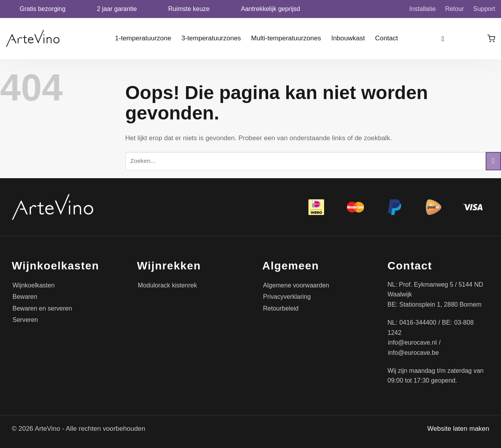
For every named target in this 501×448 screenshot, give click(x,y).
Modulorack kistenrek (167, 285)
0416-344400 (418, 322)
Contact (387, 38)
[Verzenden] (493, 161)
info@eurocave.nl (412, 342)
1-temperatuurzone (143, 38)
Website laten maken (458, 429)
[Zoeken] (446, 39)
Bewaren (25, 297)
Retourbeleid (281, 308)
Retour (454, 9)
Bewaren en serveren (42, 308)
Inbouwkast (348, 38)
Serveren (25, 320)
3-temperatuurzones (211, 38)
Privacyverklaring (287, 297)
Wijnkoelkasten (34, 285)
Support (484, 9)
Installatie (423, 9)
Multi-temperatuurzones (286, 38)
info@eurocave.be (413, 353)
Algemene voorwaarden (296, 285)
